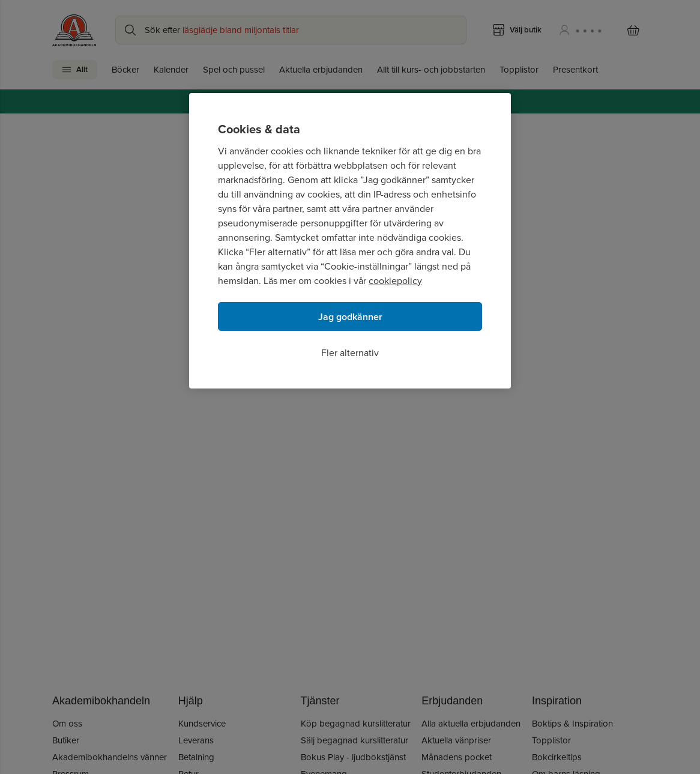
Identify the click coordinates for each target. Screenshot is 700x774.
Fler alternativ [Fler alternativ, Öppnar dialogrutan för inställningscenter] (350, 352)
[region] (350, 241)
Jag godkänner (350, 317)
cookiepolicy (395, 280)
